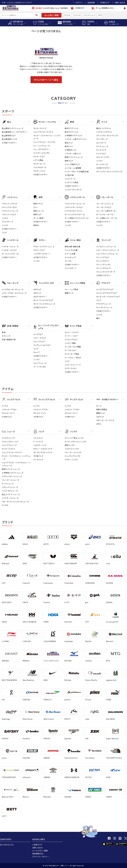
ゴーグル (68, 261)
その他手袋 (69, 175)
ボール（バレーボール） (105, 214)
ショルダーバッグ (40, 445)
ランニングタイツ (103, 261)
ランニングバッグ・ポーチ (106, 272)
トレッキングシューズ (104, 307)
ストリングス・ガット (9, 207)
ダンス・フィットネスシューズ (44, 304)
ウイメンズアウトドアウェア (107, 293)
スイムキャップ (70, 257)
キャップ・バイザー (103, 157)
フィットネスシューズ (10, 491)
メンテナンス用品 (71, 182)
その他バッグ (38, 456)
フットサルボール (40, 167)
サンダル (5, 505)
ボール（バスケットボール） (75, 214)
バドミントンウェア (9, 214)
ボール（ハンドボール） (11, 254)
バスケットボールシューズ (75, 204)
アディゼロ (67, 15)
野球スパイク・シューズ (74, 157)
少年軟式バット (71, 150)
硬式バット (69, 143)
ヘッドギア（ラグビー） (42, 254)
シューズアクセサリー (42, 149)
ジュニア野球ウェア (72, 164)
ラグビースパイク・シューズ (44, 246)
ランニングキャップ (103, 268)
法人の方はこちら (7, 845)
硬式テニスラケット (104, 128)
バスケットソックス (72, 449)
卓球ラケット (38, 204)
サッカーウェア (39, 156)
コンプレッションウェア (42, 345)
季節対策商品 (102, 409)
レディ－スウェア (40, 338)
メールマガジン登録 (40, 851)
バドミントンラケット (10, 204)
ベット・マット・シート (73, 365)
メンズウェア (38, 334)
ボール (99, 406)
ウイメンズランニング (10, 442)
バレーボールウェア (104, 207)
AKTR (100, 15)
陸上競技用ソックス (10, 139)
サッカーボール (39, 164)
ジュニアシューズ (40, 363)
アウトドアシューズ (103, 304)
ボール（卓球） (39, 218)
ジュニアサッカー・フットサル (44, 142)
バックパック (38, 438)
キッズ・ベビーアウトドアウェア (108, 297)
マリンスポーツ (71, 268)
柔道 (4, 332)
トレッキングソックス (73, 456)
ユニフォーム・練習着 (73, 168)
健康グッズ (69, 293)
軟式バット (69, 146)
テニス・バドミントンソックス (76, 442)
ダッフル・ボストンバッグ (43, 452)
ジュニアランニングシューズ (107, 254)
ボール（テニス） (102, 164)
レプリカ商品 (38, 160)
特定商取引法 (38, 854)
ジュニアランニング (9, 445)
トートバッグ (38, 442)
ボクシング (6, 336)
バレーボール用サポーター (107, 211)
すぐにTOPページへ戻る (46, 80)
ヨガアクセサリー (40, 297)
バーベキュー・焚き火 (73, 357)
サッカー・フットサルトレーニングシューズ (16, 457)
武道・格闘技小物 (9, 339)
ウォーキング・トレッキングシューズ (15, 502)
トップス (5, 406)
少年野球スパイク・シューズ (13, 473)
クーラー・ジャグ (71, 336)
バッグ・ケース (70, 179)
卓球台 (36, 225)
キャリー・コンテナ (72, 332)
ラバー (36, 207)
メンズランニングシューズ (106, 246)
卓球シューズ (39, 211)
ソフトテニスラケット (104, 132)
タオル (99, 424)
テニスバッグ (101, 150)
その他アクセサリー (9, 143)
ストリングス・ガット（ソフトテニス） (110, 172)
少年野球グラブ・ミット (74, 135)
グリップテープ (102, 139)
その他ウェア (7, 417)
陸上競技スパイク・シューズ (13, 128)
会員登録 (91, 2)
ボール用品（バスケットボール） (77, 218)
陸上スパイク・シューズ (11, 494)
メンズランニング (8, 438)
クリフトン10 (77, 15)
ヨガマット (37, 293)
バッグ (4, 232)
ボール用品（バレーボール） (107, 218)
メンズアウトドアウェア (105, 289)
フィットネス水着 (71, 250)
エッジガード (101, 143)
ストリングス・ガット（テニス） (107, 135)
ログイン (79, 2)
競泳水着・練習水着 (72, 246)
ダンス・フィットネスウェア (43, 300)
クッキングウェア (71, 339)
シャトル (5, 218)
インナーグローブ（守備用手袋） (77, 172)
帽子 (98, 318)
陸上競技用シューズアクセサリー (15, 132)
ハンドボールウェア (9, 250)
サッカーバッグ (39, 171)
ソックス (99, 161)
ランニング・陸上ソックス (74, 438)
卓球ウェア (38, 214)
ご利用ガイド (105, 2)
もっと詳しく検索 (52, 15)
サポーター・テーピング (105, 420)
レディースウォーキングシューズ (14, 293)
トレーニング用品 (71, 289)
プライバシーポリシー (41, 857)
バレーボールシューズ (105, 204)
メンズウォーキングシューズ (13, 289)
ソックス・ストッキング (73, 190)
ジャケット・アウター (10, 409)
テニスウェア (101, 154)
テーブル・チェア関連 (73, 347)
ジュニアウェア (39, 341)
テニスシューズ (102, 146)
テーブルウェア (71, 350)
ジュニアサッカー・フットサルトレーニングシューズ (16, 464)
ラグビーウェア (39, 250)
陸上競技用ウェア (9, 135)
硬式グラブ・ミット (72, 128)
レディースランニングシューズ (108, 250)
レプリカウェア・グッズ (73, 211)
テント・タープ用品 (72, 354)
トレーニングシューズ (42, 146)
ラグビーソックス (71, 460)
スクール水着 (70, 254)
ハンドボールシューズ (10, 246)
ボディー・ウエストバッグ (43, 449)
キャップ (37, 352)
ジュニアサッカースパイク (43, 132)
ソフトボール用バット (73, 154)
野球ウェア (69, 161)
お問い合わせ (120, 2)
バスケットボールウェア (74, 207)
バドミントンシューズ (89, 15)
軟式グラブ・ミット (72, 132)
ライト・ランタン (71, 368)
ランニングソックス (103, 265)
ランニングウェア (103, 257)
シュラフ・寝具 (70, 343)
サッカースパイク (40, 128)
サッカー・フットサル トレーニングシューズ (47, 137)
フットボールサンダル (42, 153)
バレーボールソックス (73, 452)
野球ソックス (70, 445)
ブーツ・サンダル (40, 367)
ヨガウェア (38, 289)
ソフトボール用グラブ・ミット (76, 139)
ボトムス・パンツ (8, 413)
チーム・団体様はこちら (103, 8)
